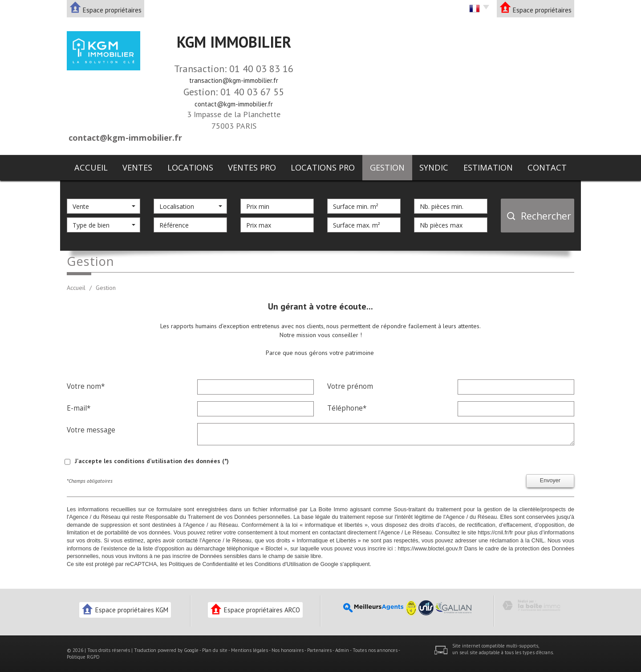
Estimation (488, 167)
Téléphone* (347, 408)
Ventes (137, 167)
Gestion (387, 167)
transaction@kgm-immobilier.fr (234, 80)
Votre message (91, 430)
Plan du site (215, 650)
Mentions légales (250, 650)
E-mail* (79, 408)
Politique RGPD (83, 657)
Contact (547, 167)
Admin (342, 650)
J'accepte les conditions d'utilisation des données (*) (152, 461)
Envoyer (550, 481)
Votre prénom (350, 386)
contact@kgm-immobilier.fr (234, 104)
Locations (190, 167)
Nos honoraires (288, 650)
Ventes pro (252, 167)
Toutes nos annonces (375, 650)
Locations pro (323, 167)
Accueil (91, 167)
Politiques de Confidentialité (203, 564)
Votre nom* (86, 386)
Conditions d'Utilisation (282, 564)
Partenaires (319, 650)
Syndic (434, 167)
